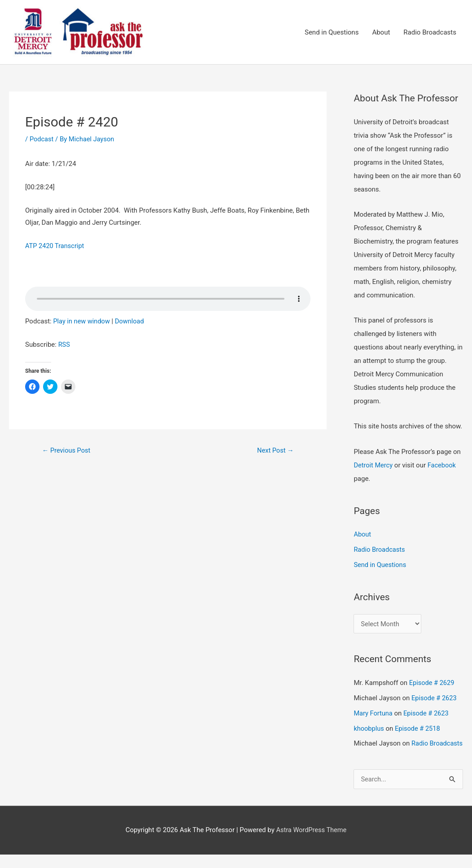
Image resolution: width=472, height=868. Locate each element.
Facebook (443, 466)
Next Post (275, 451)
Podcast (42, 140)
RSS (64, 345)
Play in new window (82, 322)
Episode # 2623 (435, 698)
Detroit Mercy (374, 466)
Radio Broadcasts (430, 32)
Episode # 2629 (433, 683)
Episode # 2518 (419, 728)
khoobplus (369, 728)
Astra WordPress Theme (311, 843)
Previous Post (67, 451)
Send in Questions (332, 32)
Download (132, 322)
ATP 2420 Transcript (55, 246)
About (381, 32)
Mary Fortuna (374, 714)
